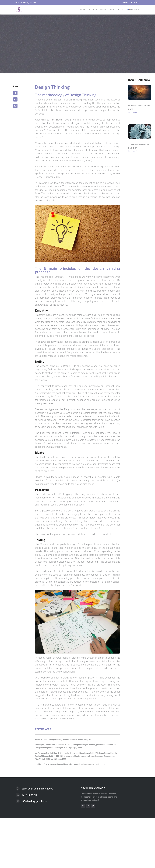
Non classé (133, 112)
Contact (125, 3)
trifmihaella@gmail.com (34, 801)
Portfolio (93, 10)
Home (83, 10)
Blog (112, 10)
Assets (103, 10)
